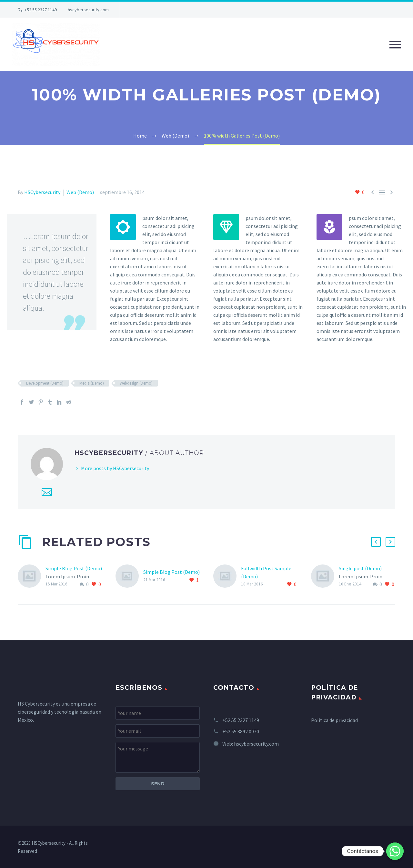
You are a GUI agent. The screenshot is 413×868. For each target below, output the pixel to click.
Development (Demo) (45, 383)
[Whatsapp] (395, 851)
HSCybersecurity (42, 192)
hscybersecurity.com (88, 10)
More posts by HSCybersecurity (115, 468)
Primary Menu (395, 45)
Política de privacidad (334, 720)
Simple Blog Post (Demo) (74, 568)
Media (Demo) (92, 383)
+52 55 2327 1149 (41, 10)
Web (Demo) (80, 192)
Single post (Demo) (360, 568)
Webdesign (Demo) (136, 383)
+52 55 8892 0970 (241, 731)
